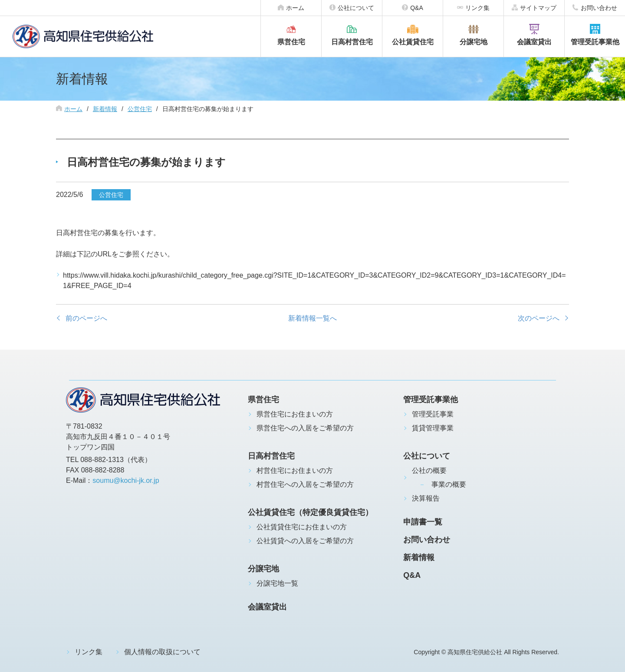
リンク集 (477, 8)
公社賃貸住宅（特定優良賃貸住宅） (310, 512)
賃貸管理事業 (433, 428)
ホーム (295, 8)
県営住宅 (291, 42)
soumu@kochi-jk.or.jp (126, 480)
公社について (356, 8)
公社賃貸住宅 (413, 42)
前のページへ (86, 318)
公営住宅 (140, 109)
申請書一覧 (423, 522)
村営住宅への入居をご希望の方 (305, 484)
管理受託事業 (433, 414)
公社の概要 (429, 470)
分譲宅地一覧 (277, 583)
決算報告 (426, 498)
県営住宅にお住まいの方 (295, 414)
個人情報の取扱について (162, 652)
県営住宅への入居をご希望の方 (305, 428)
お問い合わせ (599, 8)
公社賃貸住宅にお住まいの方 (302, 527)
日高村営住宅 (352, 42)
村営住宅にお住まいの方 (295, 470)
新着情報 (105, 109)
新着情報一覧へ (312, 318)
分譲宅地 (474, 42)
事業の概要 (449, 484)
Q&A (417, 8)
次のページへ (539, 318)
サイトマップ (538, 8)
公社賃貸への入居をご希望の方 (305, 541)
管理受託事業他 (595, 42)
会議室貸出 (534, 42)
